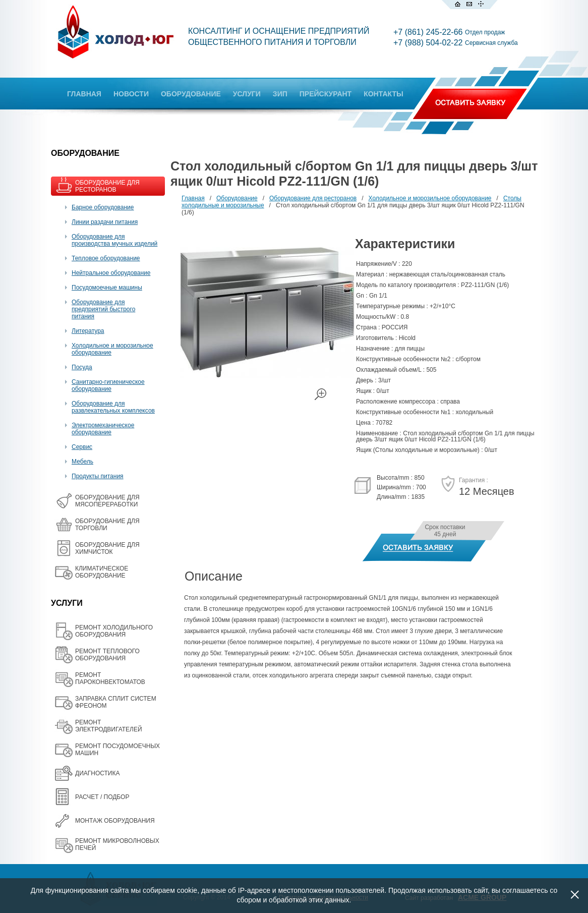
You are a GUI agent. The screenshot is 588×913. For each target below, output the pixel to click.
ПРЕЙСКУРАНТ (326, 94)
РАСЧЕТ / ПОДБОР (102, 797)
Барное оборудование (103, 207)
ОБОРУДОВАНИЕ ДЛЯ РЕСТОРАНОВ (107, 186)
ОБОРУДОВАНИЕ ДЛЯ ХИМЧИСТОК (107, 548)
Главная (193, 198)
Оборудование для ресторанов (313, 198)
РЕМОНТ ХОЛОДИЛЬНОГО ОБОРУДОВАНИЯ (114, 631)
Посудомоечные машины (107, 288)
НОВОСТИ (131, 94)
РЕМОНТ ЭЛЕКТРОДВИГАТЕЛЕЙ (109, 726)
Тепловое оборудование (106, 258)
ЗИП (280, 94)
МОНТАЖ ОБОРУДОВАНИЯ (115, 821)
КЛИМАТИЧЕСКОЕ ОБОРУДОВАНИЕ (102, 572)
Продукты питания (98, 476)
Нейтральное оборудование (111, 273)
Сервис (82, 447)
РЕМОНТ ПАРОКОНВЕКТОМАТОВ (110, 678)
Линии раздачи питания (105, 222)
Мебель (82, 462)
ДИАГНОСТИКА (97, 773)
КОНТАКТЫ (383, 94)
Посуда (82, 367)
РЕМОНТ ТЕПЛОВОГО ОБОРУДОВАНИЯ (107, 655)
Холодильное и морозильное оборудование (430, 198)
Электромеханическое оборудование (103, 429)
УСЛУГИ (247, 94)
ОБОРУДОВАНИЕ (191, 94)
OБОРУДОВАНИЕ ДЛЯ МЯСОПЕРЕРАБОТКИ (107, 501)
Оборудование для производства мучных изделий (114, 240)
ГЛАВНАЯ (84, 94)
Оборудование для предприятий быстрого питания (103, 309)
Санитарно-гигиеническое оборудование (108, 385)
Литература (88, 331)
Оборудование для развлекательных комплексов (113, 407)
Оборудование (237, 198)
